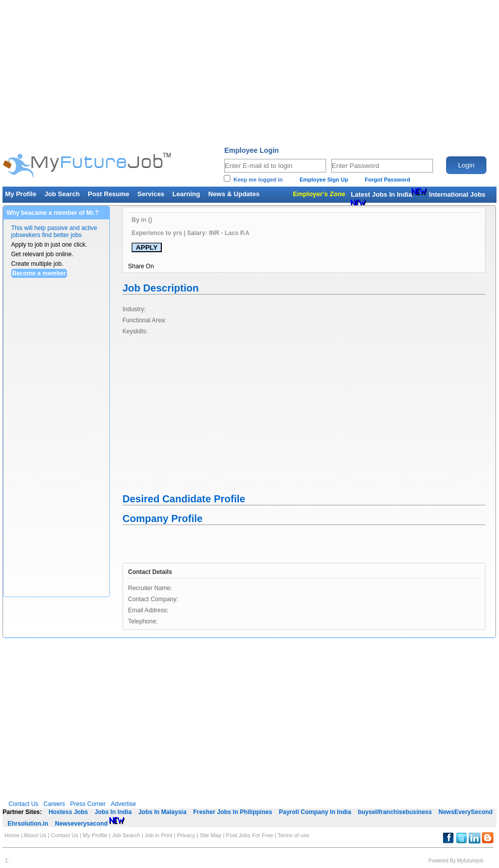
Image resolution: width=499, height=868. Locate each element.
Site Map (210, 835)
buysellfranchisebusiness (395, 812)
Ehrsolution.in (28, 824)
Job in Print (159, 835)
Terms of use (294, 835)
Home (12, 835)
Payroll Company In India (315, 812)
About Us (37, 835)
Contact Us (23, 804)
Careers (54, 804)
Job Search (62, 194)
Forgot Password (388, 180)
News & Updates (234, 194)
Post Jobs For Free (249, 835)
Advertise (123, 804)
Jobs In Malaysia (162, 812)
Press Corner (88, 804)
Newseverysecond (90, 824)
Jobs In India (113, 812)
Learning (186, 194)
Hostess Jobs (68, 812)
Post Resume (108, 194)
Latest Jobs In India (389, 194)
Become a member (39, 273)
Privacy (186, 835)
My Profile (21, 194)
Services (151, 194)
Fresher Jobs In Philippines (233, 812)
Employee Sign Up (324, 180)
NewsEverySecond (465, 812)
